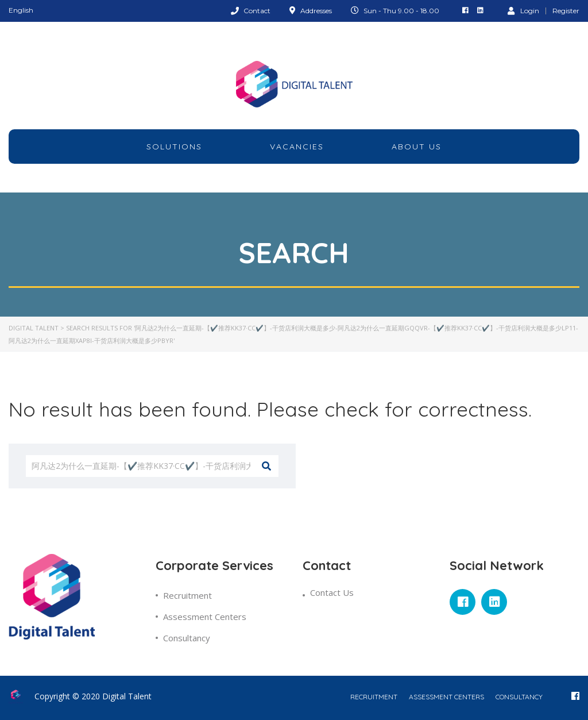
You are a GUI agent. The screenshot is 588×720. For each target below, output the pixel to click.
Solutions (174, 147)
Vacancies (297, 147)
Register (566, 11)
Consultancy (187, 638)
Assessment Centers (205, 617)
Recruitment (187, 595)
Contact (257, 11)
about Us (417, 147)
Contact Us (332, 592)
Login (523, 10)
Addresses (316, 11)
